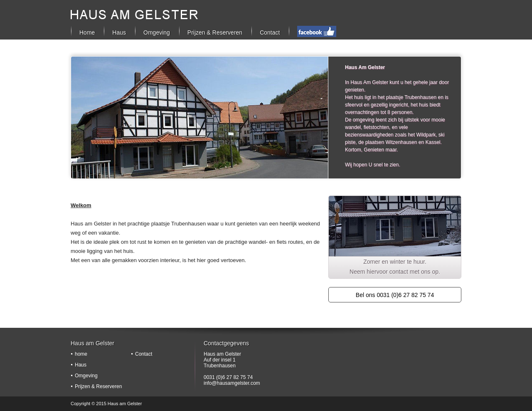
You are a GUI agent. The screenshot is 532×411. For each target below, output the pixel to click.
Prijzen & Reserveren (215, 32)
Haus (81, 365)
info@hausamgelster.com (232, 383)
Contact (270, 32)
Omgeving (157, 32)
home (81, 354)
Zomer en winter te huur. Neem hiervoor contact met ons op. (395, 267)
